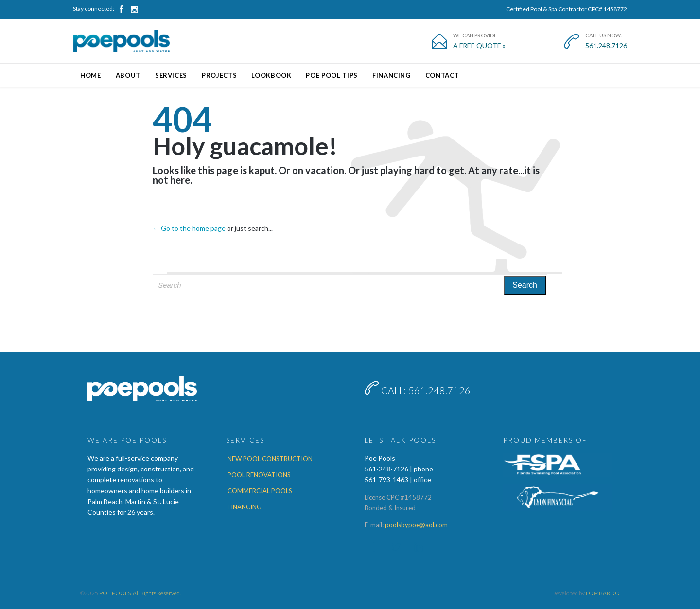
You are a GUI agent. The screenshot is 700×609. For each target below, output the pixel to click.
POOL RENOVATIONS (259, 475)
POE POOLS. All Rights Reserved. (140, 593)
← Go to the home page (189, 228)
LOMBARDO (603, 593)
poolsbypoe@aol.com (416, 525)
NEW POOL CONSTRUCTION (270, 459)
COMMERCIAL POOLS (260, 491)
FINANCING (245, 507)
